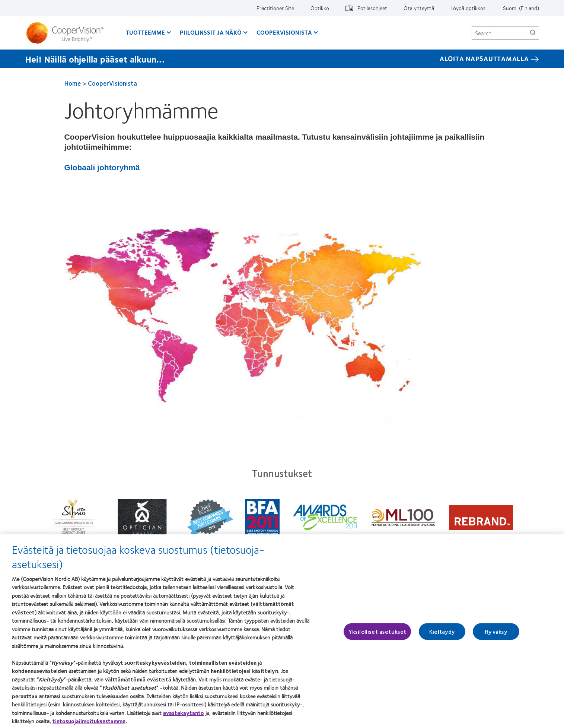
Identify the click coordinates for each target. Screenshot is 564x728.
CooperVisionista (284, 32)
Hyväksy (496, 634)
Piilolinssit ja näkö (211, 32)
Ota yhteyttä (419, 8)
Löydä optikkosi (469, 8)
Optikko (320, 8)
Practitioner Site (275, 8)
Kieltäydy (442, 634)
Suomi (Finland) (521, 8)
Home (73, 83)
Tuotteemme (145, 32)
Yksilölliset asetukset (377, 634)
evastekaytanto (184, 715)
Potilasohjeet (372, 8)
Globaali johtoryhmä (102, 167)
